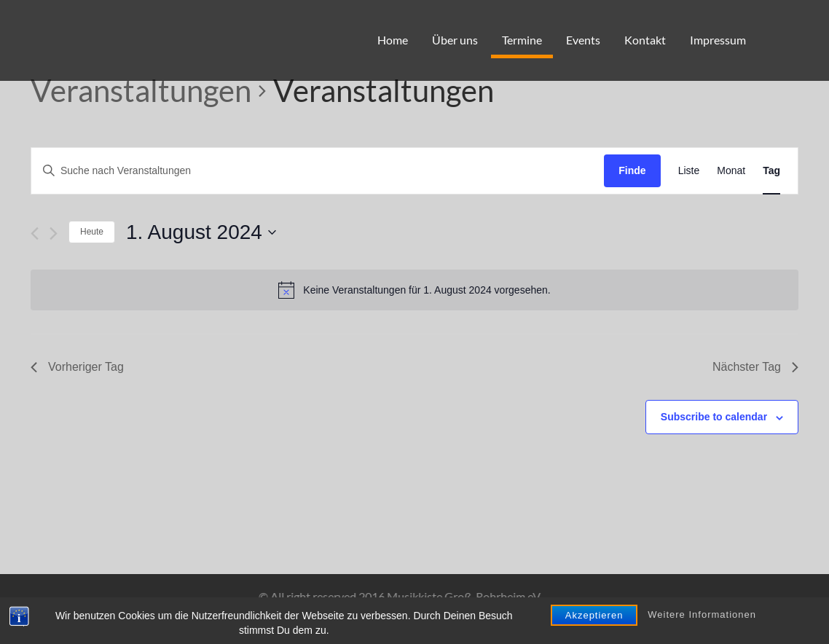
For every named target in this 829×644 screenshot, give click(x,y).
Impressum (718, 40)
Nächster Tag (755, 367)
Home (393, 40)
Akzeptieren (594, 635)
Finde (632, 170)
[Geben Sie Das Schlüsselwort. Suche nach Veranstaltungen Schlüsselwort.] (318, 171)
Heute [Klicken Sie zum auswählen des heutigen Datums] (92, 232)
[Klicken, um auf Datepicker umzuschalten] (201, 232)
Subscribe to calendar (714, 417)
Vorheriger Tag (77, 367)
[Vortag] (35, 233)
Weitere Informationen (702, 635)
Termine (522, 40)
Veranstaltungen (141, 90)
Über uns (455, 40)
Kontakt (645, 40)
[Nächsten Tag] (54, 233)
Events (583, 40)
